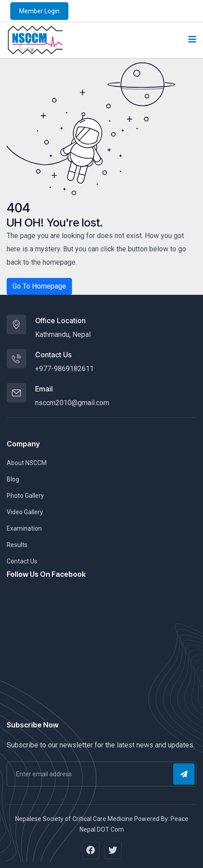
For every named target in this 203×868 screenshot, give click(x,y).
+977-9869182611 (64, 369)
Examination (24, 528)
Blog (13, 479)
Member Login (39, 11)
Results (17, 545)
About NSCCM (27, 463)
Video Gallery (25, 512)
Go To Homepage (39, 286)
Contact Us (22, 561)
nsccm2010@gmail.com (72, 403)
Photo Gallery (25, 496)
